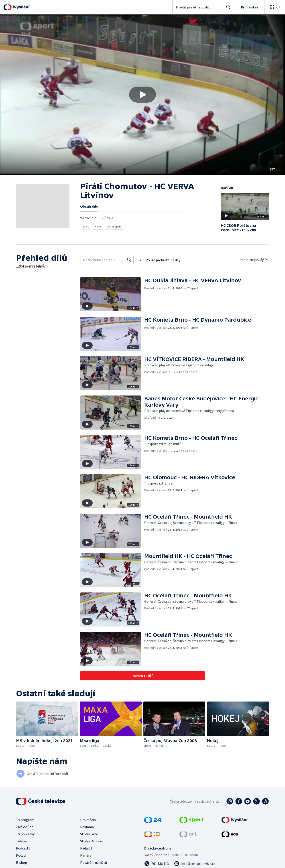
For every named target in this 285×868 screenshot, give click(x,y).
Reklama (87, 827)
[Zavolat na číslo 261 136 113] (157, 864)
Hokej (98, 226)
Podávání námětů (94, 862)
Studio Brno (89, 834)
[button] (142, 95)
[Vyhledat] (129, 260)
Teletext (23, 841)
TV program (25, 820)
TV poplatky (25, 834)
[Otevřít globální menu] (275, 7)
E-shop (21, 862)
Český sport (114, 226)
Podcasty (23, 848)
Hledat (227, 9)
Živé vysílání (25, 827)
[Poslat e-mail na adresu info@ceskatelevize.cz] (195, 864)
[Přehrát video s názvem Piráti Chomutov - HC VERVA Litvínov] (142, 95)
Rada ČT (86, 848)
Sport (86, 226)
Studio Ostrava (91, 841)
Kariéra (86, 855)
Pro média (88, 820)
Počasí (21, 855)
